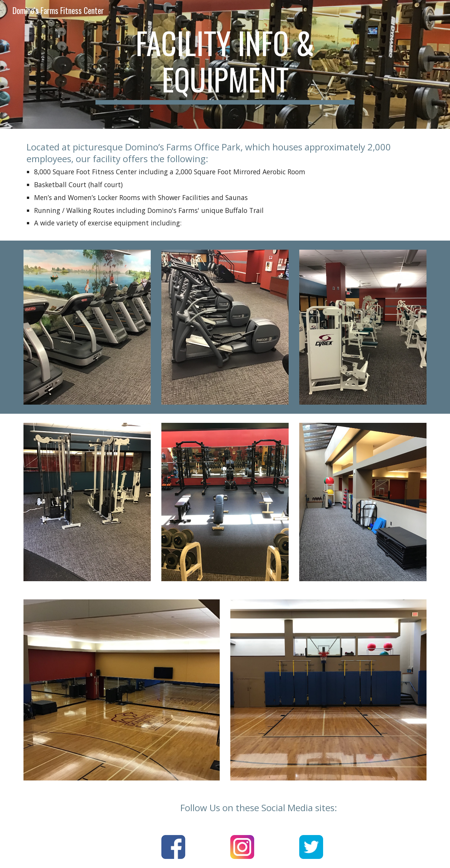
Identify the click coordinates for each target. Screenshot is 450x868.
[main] (225, 64)
